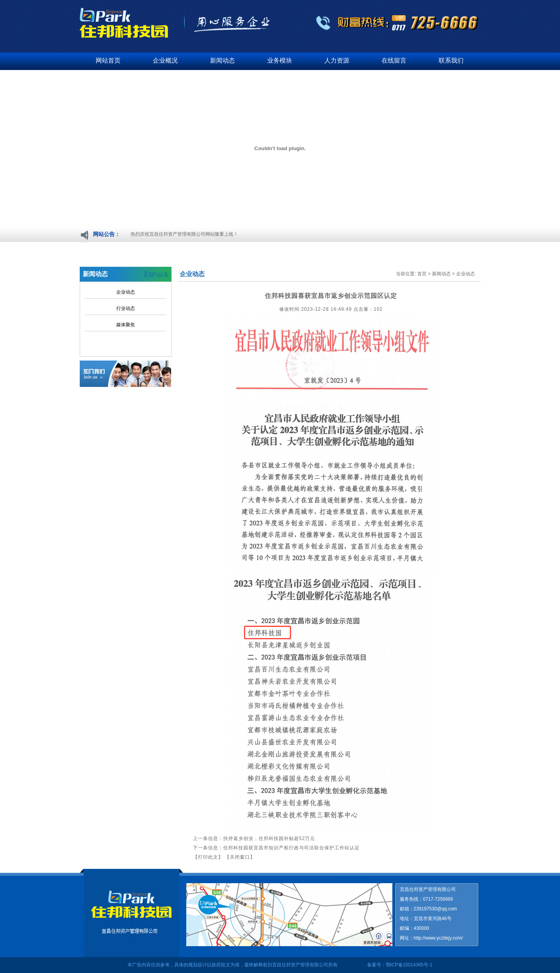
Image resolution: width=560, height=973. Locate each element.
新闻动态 (222, 60)
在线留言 (394, 60)
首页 (422, 274)
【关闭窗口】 (240, 857)
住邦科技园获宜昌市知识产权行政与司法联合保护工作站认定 (291, 848)
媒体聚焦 (126, 325)
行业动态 (126, 308)
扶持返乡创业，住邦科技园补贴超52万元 (269, 838)
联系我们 (451, 60)
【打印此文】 (208, 857)
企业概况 (165, 60)
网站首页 (108, 60)
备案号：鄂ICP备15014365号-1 (400, 965)
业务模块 (280, 60)
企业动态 (126, 292)
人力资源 (337, 60)
